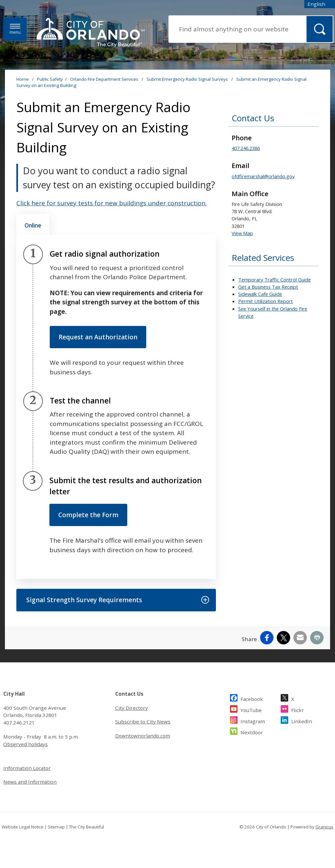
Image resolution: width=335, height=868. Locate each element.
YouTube (251, 709)
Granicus (324, 827)
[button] (116, 600)
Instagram (253, 720)
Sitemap (56, 827)
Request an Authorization (98, 337)
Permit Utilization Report (265, 301)
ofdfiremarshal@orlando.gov (263, 176)
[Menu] (15, 29)
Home (23, 79)
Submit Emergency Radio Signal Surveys (188, 79)
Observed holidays (26, 744)
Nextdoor (252, 732)
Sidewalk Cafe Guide (260, 294)
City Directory (132, 708)
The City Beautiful (87, 827)
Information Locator (27, 768)
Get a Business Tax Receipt (268, 287)
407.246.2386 (246, 148)
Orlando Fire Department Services (105, 79)
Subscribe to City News (143, 722)
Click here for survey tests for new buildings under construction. (112, 203)
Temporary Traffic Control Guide (274, 280)
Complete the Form (88, 515)
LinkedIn (302, 720)
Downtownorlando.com (143, 736)
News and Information (30, 782)
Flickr (298, 709)
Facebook (252, 698)
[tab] (33, 225)
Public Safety (50, 79)
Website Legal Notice (23, 827)
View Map (242, 233)
